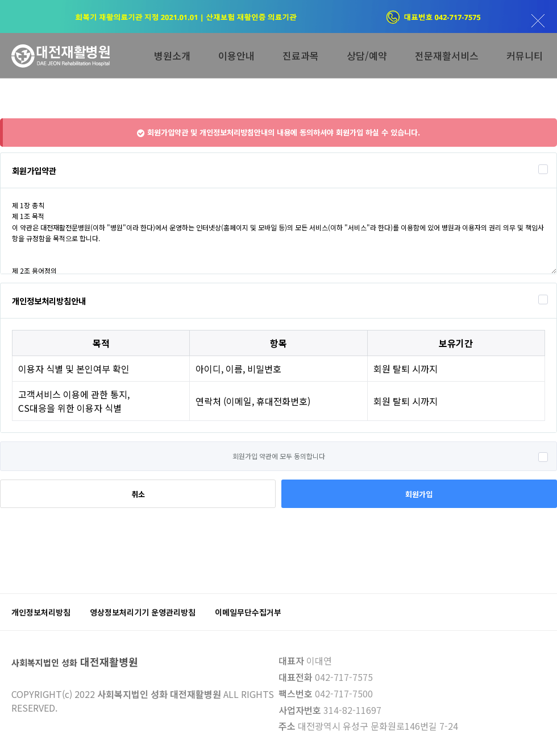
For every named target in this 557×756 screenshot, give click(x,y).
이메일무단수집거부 (248, 612)
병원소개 (172, 55)
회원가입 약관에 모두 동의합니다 (279, 456)
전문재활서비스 (447, 55)
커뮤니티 (525, 55)
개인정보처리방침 (41, 612)
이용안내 (236, 55)
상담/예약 (367, 55)
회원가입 (419, 494)
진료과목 (301, 55)
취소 (138, 494)
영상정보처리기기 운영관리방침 (143, 612)
